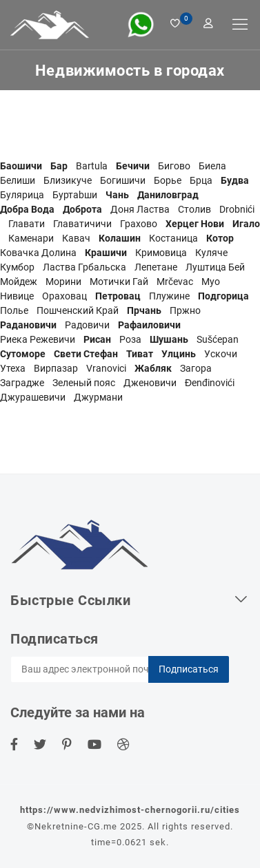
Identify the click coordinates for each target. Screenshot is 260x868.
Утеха (13, 368)
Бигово (174, 166)
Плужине (169, 296)
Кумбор (17, 267)
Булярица (22, 195)
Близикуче (68, 180)
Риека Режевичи (38, 339)
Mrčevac (175, 282)
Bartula (92, 166)
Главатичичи (82, 224)
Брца (201, 180)
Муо (211, 282)
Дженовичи (150, 383)
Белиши (18, 180)
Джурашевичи (33, 397)
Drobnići (237, 209)
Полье (14, 310)
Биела (212, 166)
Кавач (76, 238)
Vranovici (106, 368)
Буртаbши (75, 195)
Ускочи (221, 354)
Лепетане (156, 267)
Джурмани (98, 397)
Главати (27, 224)
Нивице (17, 296)
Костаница (173, 238)
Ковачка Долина (38, 253)
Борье (168, 180)
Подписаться (189, 669)
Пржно (185, 310)
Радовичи (87, 325)
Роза (130, 339)
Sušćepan (218, 339)
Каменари (31, 238)
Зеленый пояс (84, 383)
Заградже (22, 383)
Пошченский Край (78, 310)
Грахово (139, 224)
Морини (63, 282)
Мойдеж (19, 282)
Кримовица (161, 253)
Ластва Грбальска (84, 267)
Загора (196, 368)
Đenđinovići (210, 383)
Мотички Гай (119, 282)
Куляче (211, 253)
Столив (194, 209)
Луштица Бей (215, 267)
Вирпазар (56, 368)
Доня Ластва (140, 209)
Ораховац (64, 296)
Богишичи (123, 180)
